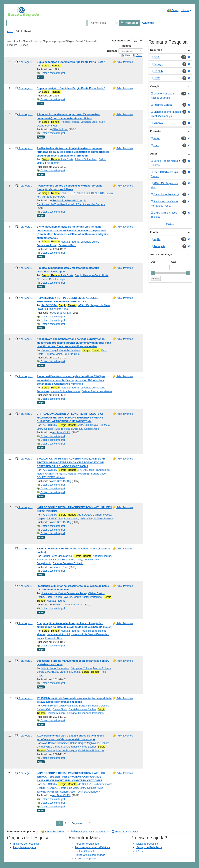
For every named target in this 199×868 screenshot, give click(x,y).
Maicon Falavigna (66, 713)
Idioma (186, 10)
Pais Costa (57, 159)
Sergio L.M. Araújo (47, 672)
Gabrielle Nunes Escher (82, 709)
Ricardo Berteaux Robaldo (68, 563)
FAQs (140, 851)
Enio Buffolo (52, 163)
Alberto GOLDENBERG (90, 193)
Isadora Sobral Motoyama (65, 391)
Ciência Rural (60, 129)
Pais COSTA (58, 193)
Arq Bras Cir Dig (62, 313)
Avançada (148, 23)
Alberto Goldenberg (86, 159)
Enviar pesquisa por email (89, 831)
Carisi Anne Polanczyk (91, 713)
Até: (173, 262)
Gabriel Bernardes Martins (97, 391)
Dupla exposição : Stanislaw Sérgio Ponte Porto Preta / (71, 62)
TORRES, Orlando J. (88, 792)
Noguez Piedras (60, 242)
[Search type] (103, 23)
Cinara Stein (60, 709)
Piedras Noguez (60, 122)
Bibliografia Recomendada (90, 855)
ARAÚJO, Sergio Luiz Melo (94, 425)
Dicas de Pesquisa (147, 844)
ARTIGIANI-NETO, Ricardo (61, 474)
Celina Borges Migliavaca (56, 706)
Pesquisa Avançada (24, 847)
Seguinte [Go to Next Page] (77, 823)
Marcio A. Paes (102, 668)
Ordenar (112, 51)
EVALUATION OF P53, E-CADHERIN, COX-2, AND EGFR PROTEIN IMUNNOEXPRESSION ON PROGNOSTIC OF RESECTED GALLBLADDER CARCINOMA (71, 462)
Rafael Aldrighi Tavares (59, 597)
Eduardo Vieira (53, 354)
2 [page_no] (66, 823)
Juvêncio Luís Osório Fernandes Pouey (59, 559)
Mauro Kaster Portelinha (88, 597)
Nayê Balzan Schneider (86, 706)
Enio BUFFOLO (56, 197)
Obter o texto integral (51, 73)
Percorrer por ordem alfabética (92, 847)
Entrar (173, 10)
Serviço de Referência (149, 847)
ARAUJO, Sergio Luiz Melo (94, 305)
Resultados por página (121, 43)
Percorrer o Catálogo (87, 844)
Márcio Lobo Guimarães (55, 668)
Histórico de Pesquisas (26, 844)
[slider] (153, 273)
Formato (155, 131)
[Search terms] (46, 23)
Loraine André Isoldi (58, 634)
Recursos (156, 50)
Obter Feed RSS (53, 831)
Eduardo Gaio (71, 354)
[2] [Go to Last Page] (90, 823)
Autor (10, 31)
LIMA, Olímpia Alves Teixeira (53, 429)
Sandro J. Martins (70, 672)
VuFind (14, 11)
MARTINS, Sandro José (85, 429)
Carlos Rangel (50, 350)
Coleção (155, 86)
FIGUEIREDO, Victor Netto (52, 309)
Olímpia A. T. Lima (81, 668)
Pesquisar (129, 23)
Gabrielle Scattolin (70, 350)
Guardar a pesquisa (125, 831)
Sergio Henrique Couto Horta (92, 275)
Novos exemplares (85, 858)
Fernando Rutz (67, 245)
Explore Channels (85, 851)
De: (153, 262)
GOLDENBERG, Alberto (51, 477)
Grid (138, 55)
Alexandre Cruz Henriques (52, 279)
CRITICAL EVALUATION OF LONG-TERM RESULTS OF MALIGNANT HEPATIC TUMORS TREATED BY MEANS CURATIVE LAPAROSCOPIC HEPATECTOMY (70, 417)
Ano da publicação (162, 254)
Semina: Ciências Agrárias (68, 605)
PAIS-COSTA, (59, 305)
